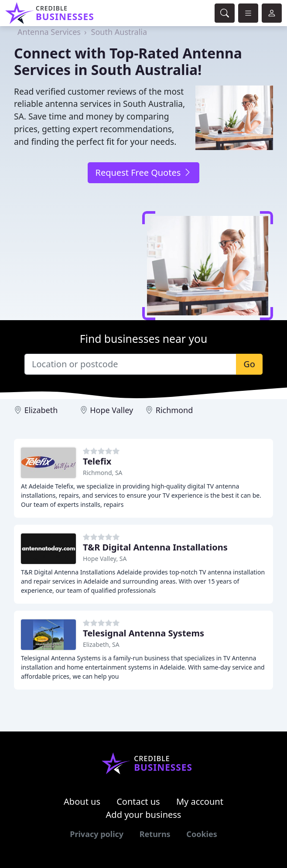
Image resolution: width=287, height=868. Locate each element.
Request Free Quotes (143, 173)
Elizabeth (41, 410)
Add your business (144, 815)
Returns (155, 834)
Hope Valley (111, 410)
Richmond (174, 410)
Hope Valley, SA (105, 559)
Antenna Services (49, 32)
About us (82, 801)
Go (249, 364)
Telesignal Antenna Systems (143, 633)
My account (200, 801)
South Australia (119, 32)
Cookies (202, 834)
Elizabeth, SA (101, 644)
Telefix (97, 461)
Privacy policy (97, 834)
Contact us (138, 801)
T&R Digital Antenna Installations (155, 547)
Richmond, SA (103, 473)
